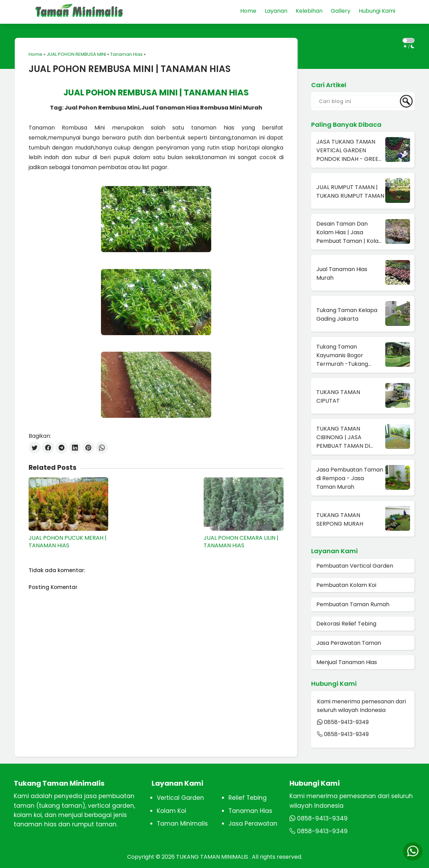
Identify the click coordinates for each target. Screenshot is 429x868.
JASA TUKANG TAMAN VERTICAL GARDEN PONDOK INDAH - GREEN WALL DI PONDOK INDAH (349, 151)
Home (35, 54)
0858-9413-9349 (346, 722)
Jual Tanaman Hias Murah (342, 273)
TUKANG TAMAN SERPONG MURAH (340, 519)
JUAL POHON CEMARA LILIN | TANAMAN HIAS (241, 542)
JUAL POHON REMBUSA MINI (76, 54)
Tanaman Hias (126, 54)
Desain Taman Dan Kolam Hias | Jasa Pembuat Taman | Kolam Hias (350, 232)
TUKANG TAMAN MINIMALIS (213, 857)
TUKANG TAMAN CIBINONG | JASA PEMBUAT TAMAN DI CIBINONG (343, 437)
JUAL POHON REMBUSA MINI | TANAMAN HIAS (130, 69)
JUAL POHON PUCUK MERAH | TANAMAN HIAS (68, 542)
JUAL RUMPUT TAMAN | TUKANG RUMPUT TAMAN (350, 192)
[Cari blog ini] (356, 101)
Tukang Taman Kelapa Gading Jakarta (347, 314)
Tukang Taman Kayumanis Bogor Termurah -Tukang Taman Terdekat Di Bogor (343, 355)
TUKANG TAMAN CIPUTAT (338, 396)
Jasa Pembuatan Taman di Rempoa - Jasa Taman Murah (350, 478)
